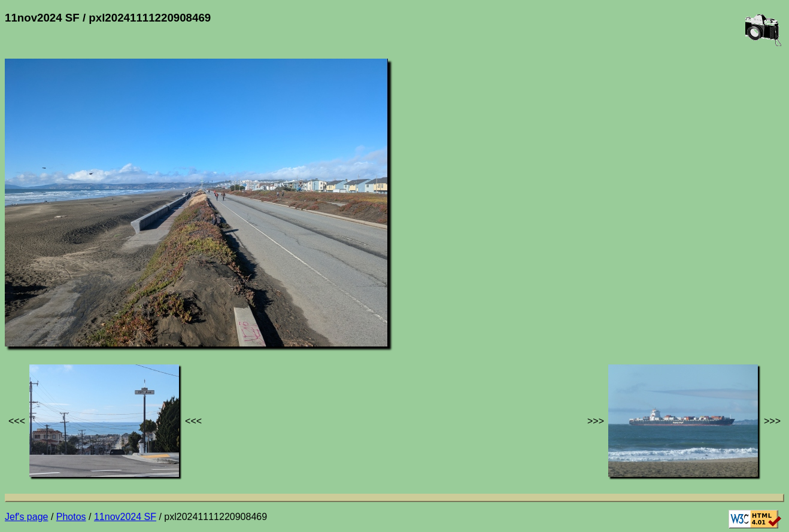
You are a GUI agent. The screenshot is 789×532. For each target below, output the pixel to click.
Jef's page (26, 517)
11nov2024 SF (125, 517)
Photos (71, 517)
